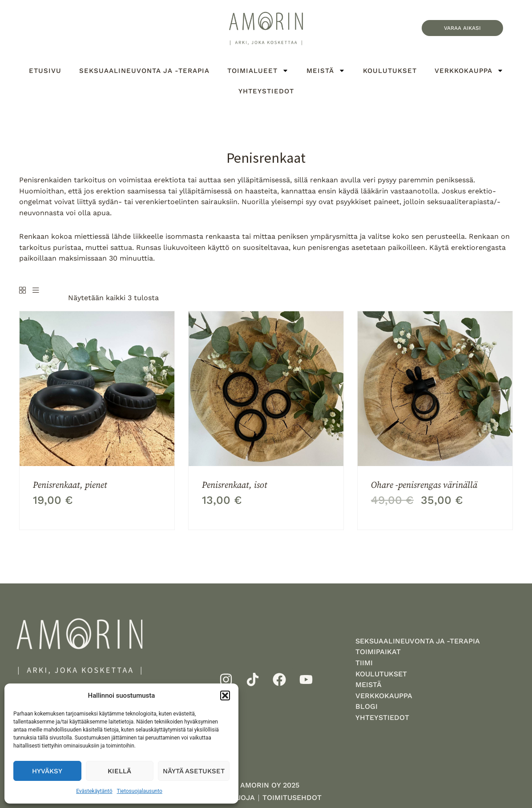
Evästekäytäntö (94, 791)
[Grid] (22, 291)
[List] (36, 291)
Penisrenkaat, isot (235, 485)
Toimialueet (258, 70)
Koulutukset (390, 71)
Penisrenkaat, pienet (70, 485)
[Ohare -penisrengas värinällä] (435, 388)
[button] (225, 695)
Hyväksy (47, 771)
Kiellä (119, 771)
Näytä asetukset (194, 771)
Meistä (326, 70)
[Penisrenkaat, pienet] (97, 388)
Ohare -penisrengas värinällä (424, 485)
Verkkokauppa (469, 70)
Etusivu (45, 71)
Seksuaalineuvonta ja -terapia (144, 71)
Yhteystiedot (266, 91)
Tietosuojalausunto (140, 791)
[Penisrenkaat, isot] (266, 388)
